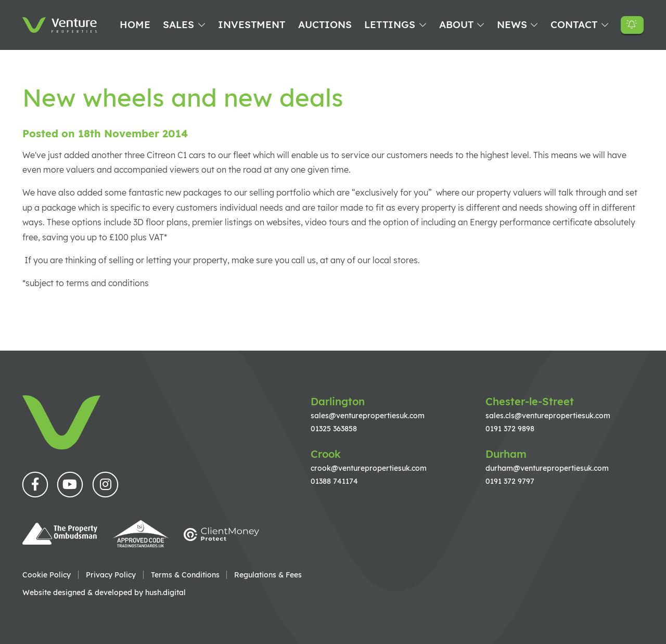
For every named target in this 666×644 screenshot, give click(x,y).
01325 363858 (334, 428)
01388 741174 (334, 481)
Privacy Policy (111, 575)
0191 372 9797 (510, 481)
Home (135, 24)
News (512, 24)
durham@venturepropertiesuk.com (547, 468)
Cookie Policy (47, 575)
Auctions (325, 24)
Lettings (390, 24)
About (456, 24)
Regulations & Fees (268, 575)
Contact (574, 24)
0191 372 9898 (510, 428)
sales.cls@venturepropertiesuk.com (548, 415)
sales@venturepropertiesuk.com (368, 415)
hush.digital (165, 592)
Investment (252, 24)
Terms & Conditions (185, 575)
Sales (178, 24)
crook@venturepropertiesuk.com (369, 468)
